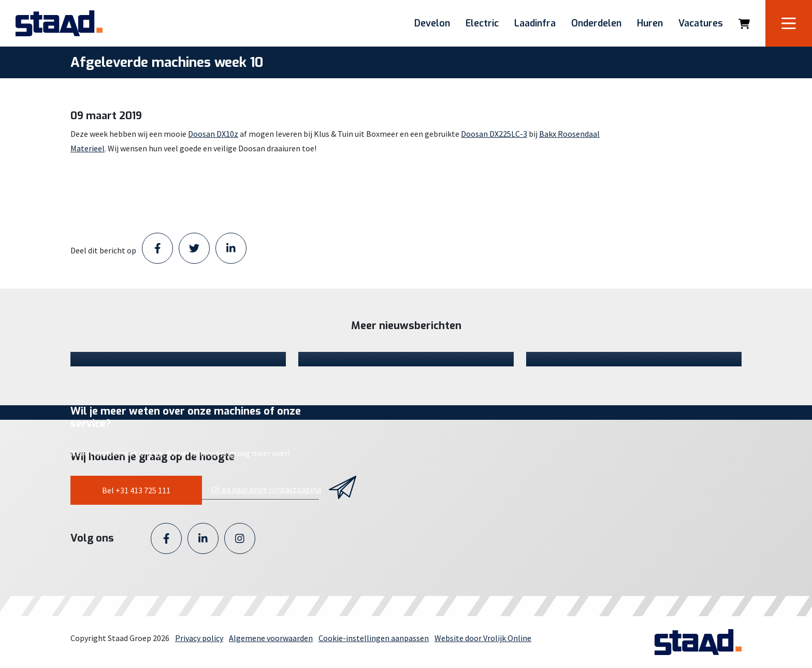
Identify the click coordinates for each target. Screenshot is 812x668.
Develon (432, 23)
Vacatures (701, 23)
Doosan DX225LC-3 (494, 134)
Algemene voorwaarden (271, 638)
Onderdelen (596, 23)
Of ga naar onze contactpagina (266, 489)
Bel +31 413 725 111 (136, 490)
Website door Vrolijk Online (483, 638)
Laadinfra (535, 23)
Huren (650, 23)
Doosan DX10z (213, 134)
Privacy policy (199, 638)
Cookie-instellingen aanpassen (374, 638)
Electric (482, 23)
